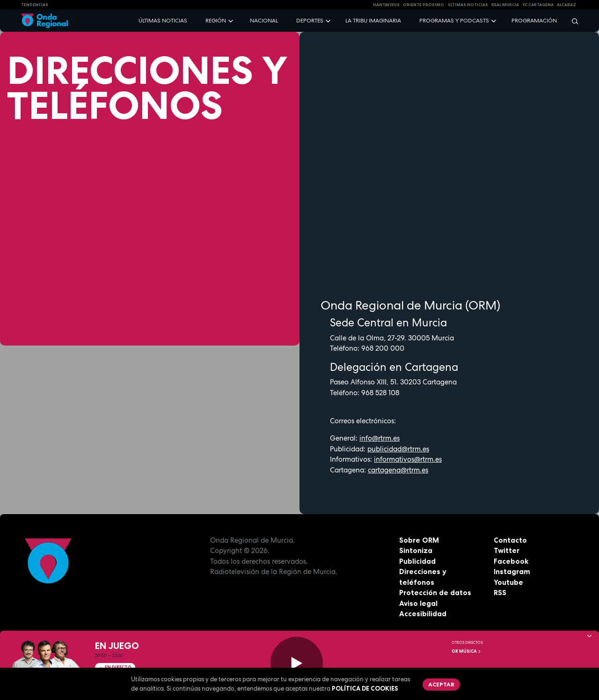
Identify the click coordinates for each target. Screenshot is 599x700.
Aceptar (441, 684)
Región (216, 21)
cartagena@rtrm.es (398, 470)
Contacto (510, 540)
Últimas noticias (163, 21)
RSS (500, 593)
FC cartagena (538, 5)
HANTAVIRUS (386, 5)
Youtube (508, 582)
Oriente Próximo (424, 5)
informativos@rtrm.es (408, 459)
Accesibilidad (423, 614)
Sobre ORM (419, 540)
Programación (534, 21)
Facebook (511, 561)
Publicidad (417, 561)
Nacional (264, 21)
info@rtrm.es (380, 438)
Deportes (310, 21)
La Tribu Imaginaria (373, 21)
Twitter (507, 550)
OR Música (467, 651)
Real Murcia (505, 5)
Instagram (512, 571)
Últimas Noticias (468, 5)
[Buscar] (572, 21)
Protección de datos (435, 593)
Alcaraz (566, 5)
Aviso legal (418, 603)
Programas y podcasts (454, 21)
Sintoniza (416, 550)
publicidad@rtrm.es (398, 449)
